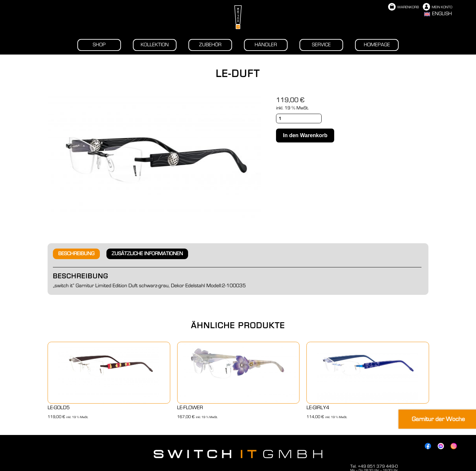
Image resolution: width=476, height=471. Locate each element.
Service (321, 45)
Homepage (377, 45)
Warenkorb (403, 7)
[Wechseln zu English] (438, 14)
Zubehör (210, 45)
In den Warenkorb (305, 135)
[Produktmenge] (299, 118)
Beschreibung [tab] (76, 254)
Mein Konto (437, 7)
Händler (266, 45)
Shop (99, 45)
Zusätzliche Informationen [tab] (147, 254)
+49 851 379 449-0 (378, 466)
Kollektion (155, 45)
